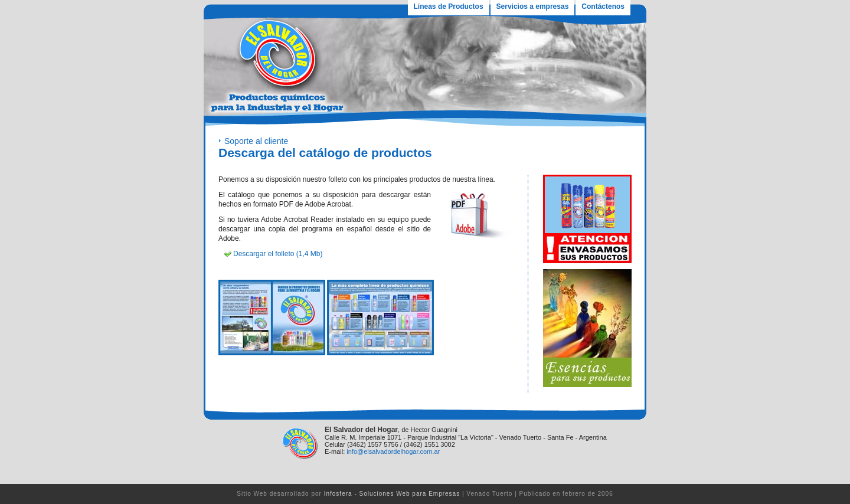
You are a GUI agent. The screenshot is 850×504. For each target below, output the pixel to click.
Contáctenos (603, 6)
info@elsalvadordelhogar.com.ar (393, 451)
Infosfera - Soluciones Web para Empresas (392, 494)
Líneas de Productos (449, 6)
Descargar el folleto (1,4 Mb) (278, 254)
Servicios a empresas (533, 6)
